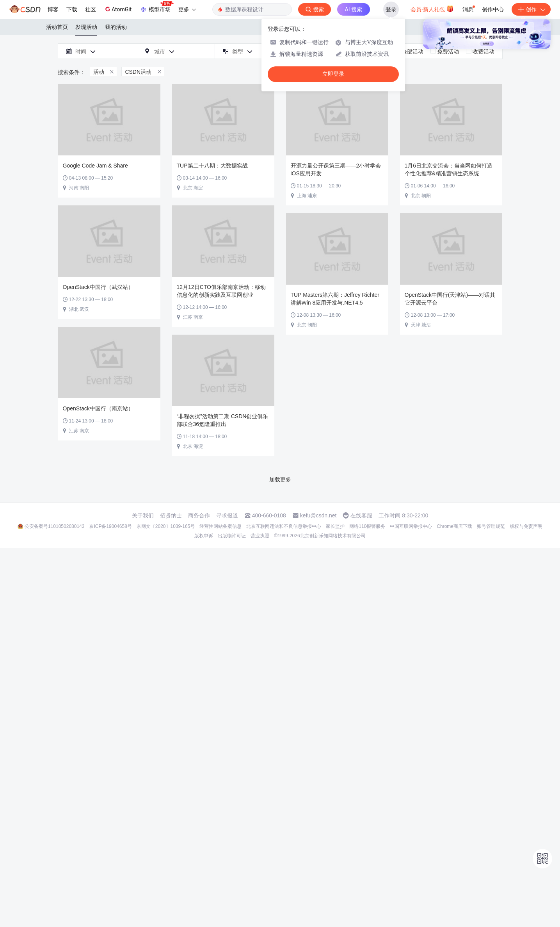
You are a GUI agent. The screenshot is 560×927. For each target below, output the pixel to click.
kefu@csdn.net (318, 515)
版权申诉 (204, 536)
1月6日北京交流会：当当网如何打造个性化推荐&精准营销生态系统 (449, 169)
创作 (531, 9)
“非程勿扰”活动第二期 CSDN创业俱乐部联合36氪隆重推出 (223, 420)
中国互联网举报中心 (411, 526)
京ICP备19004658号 (110, 526)
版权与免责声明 (526, 526)
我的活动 (116, 27)
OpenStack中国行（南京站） (98, 408)
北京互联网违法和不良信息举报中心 (284, 526)
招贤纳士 (171, 515)
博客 (53, 9)
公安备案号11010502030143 (54, 526)
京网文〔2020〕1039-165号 (166, 526)
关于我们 (143, 515)
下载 (72, 9)
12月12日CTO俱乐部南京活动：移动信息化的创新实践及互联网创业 (221, 291)
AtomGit (118, 9)
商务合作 (199, 515)
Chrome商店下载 (454, 526)
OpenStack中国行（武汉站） (98, 287)
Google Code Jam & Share (95, 166)
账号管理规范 (491, 526)
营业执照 (260, 536)
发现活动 (86, 27)
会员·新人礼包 (432, 9)
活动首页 (57, 27)
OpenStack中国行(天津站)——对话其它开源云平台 (450, 299)
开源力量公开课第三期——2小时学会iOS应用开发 (336, 169)
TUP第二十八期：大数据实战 (212, 166)
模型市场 (156, 7)
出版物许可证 (232, 536)
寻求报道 (227, 515)
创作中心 (493, 9)
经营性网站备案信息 (220, 526)
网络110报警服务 (367, 526)
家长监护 (335, 526)
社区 (91, 9)
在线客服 (361, 515)
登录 (391, 9)
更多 (187, 9)
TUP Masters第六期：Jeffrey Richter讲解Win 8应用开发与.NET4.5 (335, 299)
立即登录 (333, 74)
